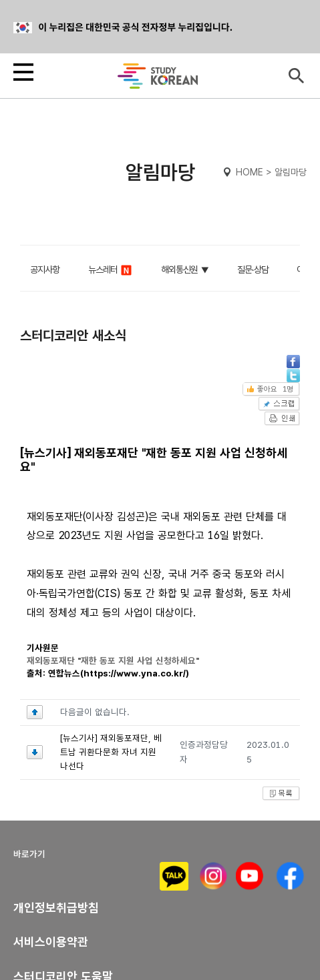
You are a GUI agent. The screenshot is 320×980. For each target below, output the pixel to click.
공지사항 (45, 270)
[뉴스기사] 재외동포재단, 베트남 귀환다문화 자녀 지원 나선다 (111, 752)
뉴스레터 (111, 270)
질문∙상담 (253, 270)
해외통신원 (179, 270)
